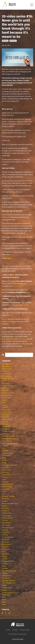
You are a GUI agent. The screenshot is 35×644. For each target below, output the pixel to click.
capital (4, 400)
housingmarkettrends (10, 465)
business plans (7, 395)
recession (5, 542)
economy (5, 422)
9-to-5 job (6, 371)
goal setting (6, 455)
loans (4, 491)
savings (5, 556)
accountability (7, 374)
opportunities (7, 513)
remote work (7, 544)
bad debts (6, 383)
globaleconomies (8, 453)
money (4, 506)
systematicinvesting (9, 571)
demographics (7, 419)
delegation (6, 417)
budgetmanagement (9, 386)
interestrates (6, 470)
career (4, 402)
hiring (4, 463)
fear (3, 434)
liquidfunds (6, 489)
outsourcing (6, 515)
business (5, 390)
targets (5, 573)
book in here (19, 286)
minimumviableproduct (10, 503)
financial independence (10, 439)
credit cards (6, 414)
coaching (5, 407)
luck (3, 494)
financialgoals (7, 441)
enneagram (6, 429)
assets (4, 381)
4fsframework (7, 366)
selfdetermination (8, 561)
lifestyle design (7, 484)
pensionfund (6, 523)
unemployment (7, 588)
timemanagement (8, 583)
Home (8, 630)
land (4, 479)
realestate (6, 540)
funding (5, 451)
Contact (15, 630)
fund (4, 448)
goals (4, 458)
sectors (4, 559)
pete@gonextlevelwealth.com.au (15, 339)
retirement (6, 549)
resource (5, 547)
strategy (5, 568)
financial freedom (8, 436)
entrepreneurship (8, 431)
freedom (5, 446)
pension (5, 520)
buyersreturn (7, 398)
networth (5, 511)
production (6, 532)
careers (5, 405)
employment (6, 426)
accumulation (7, 376)
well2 (4, 600)
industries (5, 467)
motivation (5, 41)
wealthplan (6, 595)
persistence (13, 41)
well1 (4, 597)
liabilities (5, 482)
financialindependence (10, 443)
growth (4, 460)
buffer (4, 388)
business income (8, 393)
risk (3, 552)
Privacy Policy (25, 630)
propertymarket (8, 537)
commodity (6, 410)
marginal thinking (8, 496)
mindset (5, 501)
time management (9, 580)
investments (6, 475)
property (5, 535)
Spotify (26, 305)
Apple (20, 305)
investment (6, 472)
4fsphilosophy (7, 369)
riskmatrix (6, 554)
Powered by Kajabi (17, 639)
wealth (4, 590)
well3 (4, 602)
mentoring (6, 499)
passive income (7, 518)
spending (5, 564)
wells (4, 604)
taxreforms (6, 578)
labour (4, 477)
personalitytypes (8, 527)
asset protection (8, 378)
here (28, 292)
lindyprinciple (7, 487)
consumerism (7, 412)
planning (5, 530)
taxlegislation (7, 576)
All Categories (7, 364)
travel (4, 585)
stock (4, 566)
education (5, 424)
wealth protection (8, 592)
